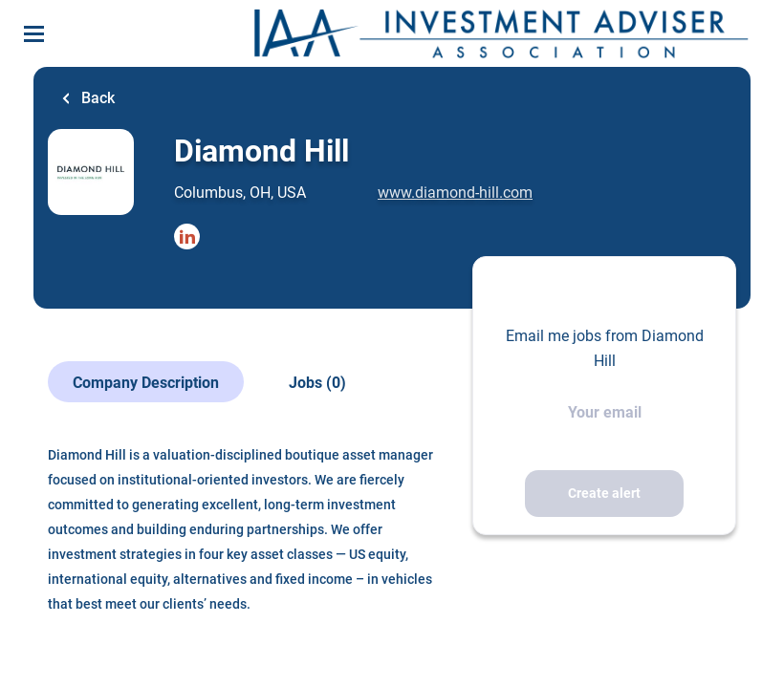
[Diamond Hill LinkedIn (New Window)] (187, 238)
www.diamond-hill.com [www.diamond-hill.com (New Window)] (455, 193)
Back (96, 98)
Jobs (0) (317, 383)
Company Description (146, 383)
